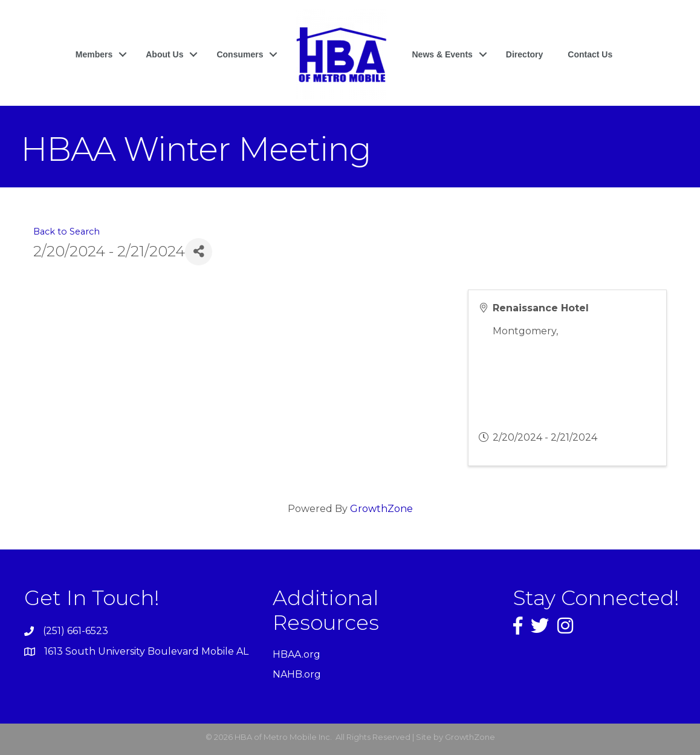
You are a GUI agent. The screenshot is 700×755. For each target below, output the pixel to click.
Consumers (240, 54)
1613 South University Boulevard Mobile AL (146, 651)
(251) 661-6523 (76, 631)
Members (94, 54)
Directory (524, 54)
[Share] (199, 252)
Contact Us (590, 54)
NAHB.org (297, 674)
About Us (164, 54)
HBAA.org (297, 654)
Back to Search (66, 232)
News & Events (442, 54)
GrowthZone (381, 509)
